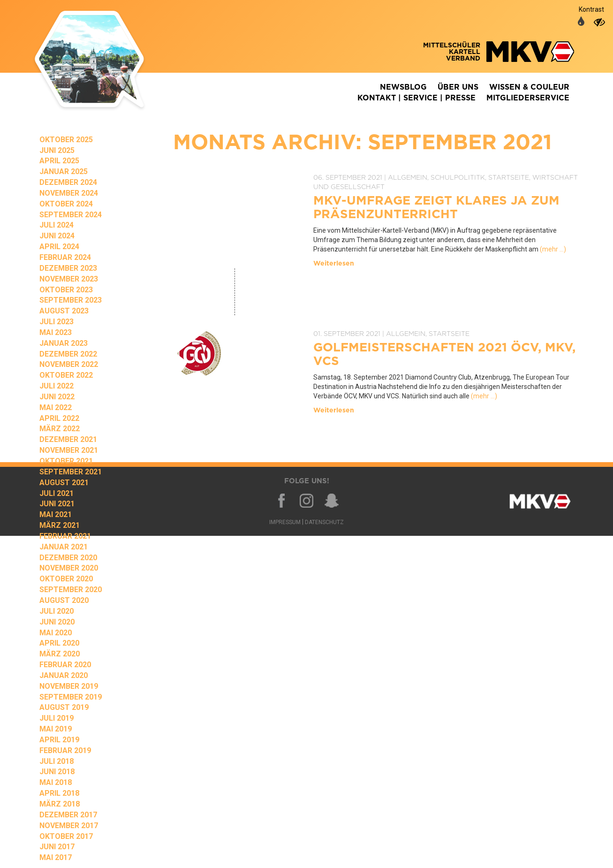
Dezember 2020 (68, 558)
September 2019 (71, 697)
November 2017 (69, 826)
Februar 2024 (65, 257)
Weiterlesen (334, 264)
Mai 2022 (56, 407)
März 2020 (60, 654)
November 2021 (69, 450)
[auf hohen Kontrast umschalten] (599, 22)
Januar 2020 (64, 675)
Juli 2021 (57, 493)
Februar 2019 (65, 750)
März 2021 (60, 525)
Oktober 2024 (66, 204)
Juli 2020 (57, 611)
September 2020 (71, 590)
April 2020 (59, 643)
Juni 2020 (57, 622)
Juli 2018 (57, 761)
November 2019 (69, 686)
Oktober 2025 (66, 140)
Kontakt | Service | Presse (416, 98)
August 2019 (64, 707)
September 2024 (71, 215)
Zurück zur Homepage (103, 61)
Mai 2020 (56, 633)
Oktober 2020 (66, 579)
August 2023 (64, 311)
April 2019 (59, 740)
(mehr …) (553, 249)
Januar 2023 (64, 343)
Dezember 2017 (68, 815)
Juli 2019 (57, 718)
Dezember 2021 (68, 439)
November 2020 (69, 568)
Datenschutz (324, 522)
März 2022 (60, 429)
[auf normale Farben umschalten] (581, 22)
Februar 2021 (65, 536)
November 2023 (69, 279)
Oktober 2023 (66, 290)
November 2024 (69, 193)
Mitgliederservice (528, 98)
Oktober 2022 (66, 375)
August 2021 (64, 483)
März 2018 (60, 804)
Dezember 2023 (68, 268)
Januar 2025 (64, 171)
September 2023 (71, 300)
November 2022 (69, 364)
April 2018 (59, 793)
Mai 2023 (56, 332)
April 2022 (59, 418)
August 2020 (64, 600)
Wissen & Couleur (529, 87)
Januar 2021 (64, 547)
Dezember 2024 (68, 182)
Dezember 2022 (68, 354)
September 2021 (71, 472)
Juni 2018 (57, 772)
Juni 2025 (57, 150)
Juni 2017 (57, 847)
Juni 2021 (57, 504)
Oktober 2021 (66, 461)
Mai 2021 (56, 514)
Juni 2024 (57, 236)
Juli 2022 (57, 386)
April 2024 (59, 247)
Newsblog (403, 87)
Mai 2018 (56, 782)
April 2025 (59, 161)
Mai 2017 (56, 857)
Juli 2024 (57, 225)
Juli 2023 (57, 322)
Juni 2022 (57, 397)
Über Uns (458, 87)
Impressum (285, 522)
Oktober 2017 (66, 836)
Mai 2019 (56, 729)
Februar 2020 (65, 665)
